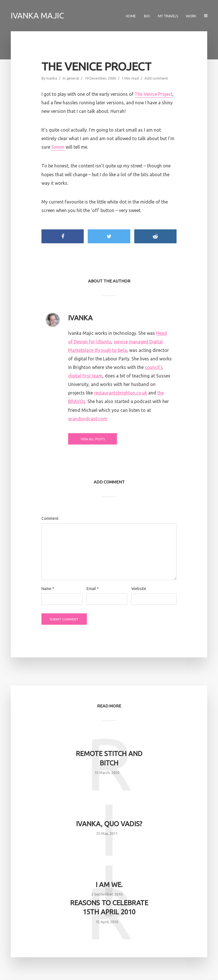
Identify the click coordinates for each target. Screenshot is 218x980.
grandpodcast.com (88, 419)
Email (93, 589)
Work (191, 16)
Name (48, 589)
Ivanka (52, 78)
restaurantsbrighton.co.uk (120, 393)
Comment (50, 518)
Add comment (156, 78)
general (73, 78)
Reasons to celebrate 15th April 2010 (109, 907)
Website (139, 589)
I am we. (109, 885)
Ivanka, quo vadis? (109, 824)
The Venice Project (154, 94)
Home (131, 16)
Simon (58, 147)
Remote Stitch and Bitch (109, 758)
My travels (168, 16)
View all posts (91, 439)
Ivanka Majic (37, 15)
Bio (147, 16)
